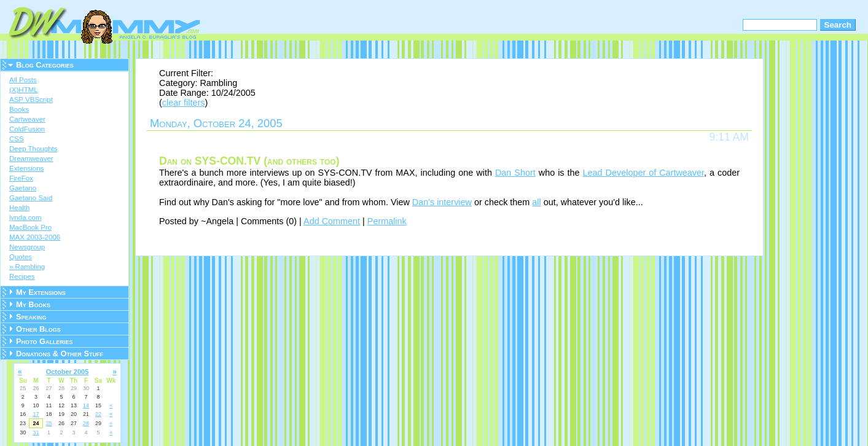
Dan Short (515, 173)
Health (19, 208)
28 (86, 423)
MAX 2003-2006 (35, 237)
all (536, 202)
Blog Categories (45, 65)
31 (36, 432)
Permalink (387, 221)
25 (49, 423)
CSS (17, 139)
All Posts (23, 80)
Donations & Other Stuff (60, 354)
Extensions (26, 168)
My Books (33, 304)
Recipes (22, 276)
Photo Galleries (44, 341)
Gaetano (23, 188)
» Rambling (27, 267)
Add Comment (332, 221)
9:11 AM (729, 137)
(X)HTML (24, 90)
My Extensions (41, 292)
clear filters (184, 103)
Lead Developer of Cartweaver (643, 173)
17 (36, 414)
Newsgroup (27, 247)
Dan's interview (442, 202)
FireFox (21, 178)
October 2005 (68, 372)
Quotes (21, 257)
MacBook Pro (30, 227)
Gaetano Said (31, 198)
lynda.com (25, 217)
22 (98, 414)
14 (86, 405)
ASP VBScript (31, 100)
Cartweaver (27, 119)
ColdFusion (27, 129)
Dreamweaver (31, 158)
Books (19, 109)
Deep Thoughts (33, 149)
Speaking (31, 317)
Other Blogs (38, 329)
